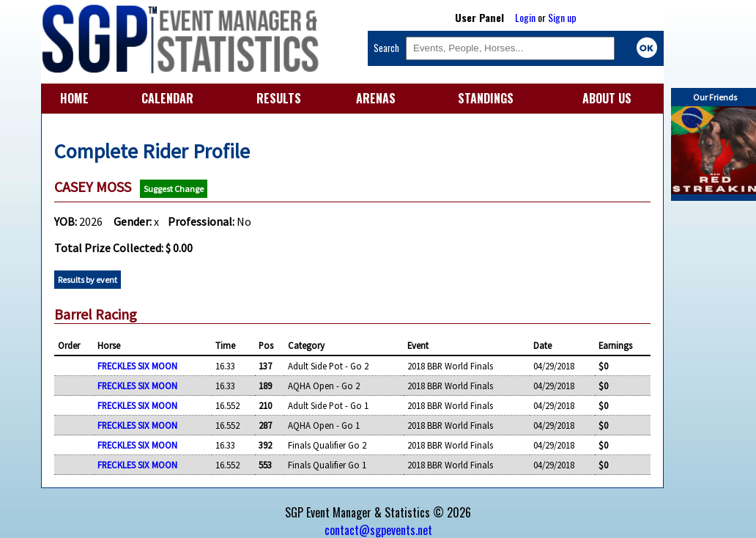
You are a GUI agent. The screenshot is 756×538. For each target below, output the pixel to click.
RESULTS (279, 98)
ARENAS (376, 98)
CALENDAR (167, 98)
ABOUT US (607, 98)
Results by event (88, 280)
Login (525, 17)
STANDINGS (486, 98)
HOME (74, 98)
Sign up (562, 17)
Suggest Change (174, 189)
